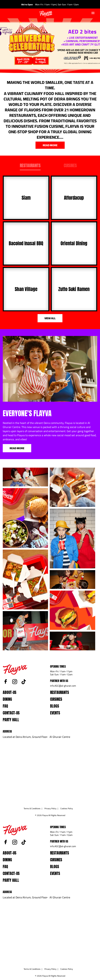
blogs (55, 706)
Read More (17, 448)
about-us (10, 692)
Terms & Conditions (32, 808)
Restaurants (60, 692)
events (55, 713)
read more (50, 145)
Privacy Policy (50, 808)
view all (50, 318)
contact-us (11, 713)
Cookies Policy (67, 808)
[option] (50, 46)
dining (7, 699)
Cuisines (56, 699)
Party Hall (11, 720)
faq (5, 706)
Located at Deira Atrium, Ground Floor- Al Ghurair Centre (36, 737)
